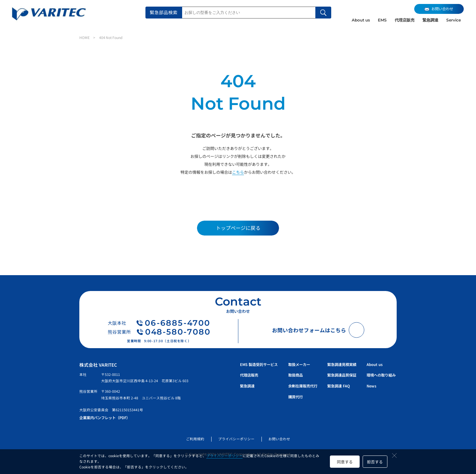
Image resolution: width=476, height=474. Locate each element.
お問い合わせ (279, 439)
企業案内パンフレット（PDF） (105, 418)
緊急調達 (430, 20)
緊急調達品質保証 (342, 375)
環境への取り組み (381, 375)
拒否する (375, 462)
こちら (238, 172)
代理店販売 (405, 20)
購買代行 (296, 397)
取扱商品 (296, 375)
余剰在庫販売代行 (303, 386)
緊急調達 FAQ (339, 386)
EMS (382, 20)
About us (361, 20)
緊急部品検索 (164, 12)
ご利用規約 (195, 439)
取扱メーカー (299, 364)
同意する (345, 462)
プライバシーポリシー (224, 456)
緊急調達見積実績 (342, 364)
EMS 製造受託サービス (259, 364)
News (371, 386)
